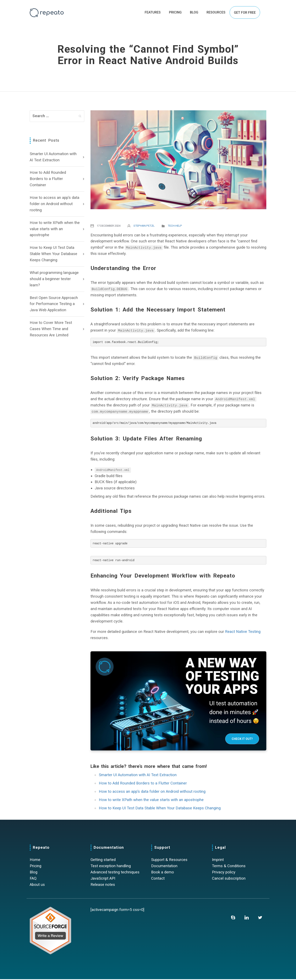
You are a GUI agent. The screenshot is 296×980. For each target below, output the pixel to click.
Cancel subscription (229, 879)
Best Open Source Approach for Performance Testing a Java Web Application (54, 304)
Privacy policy (224, 873)
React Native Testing (243, 632)
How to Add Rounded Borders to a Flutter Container (48, 179)
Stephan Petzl (144, 226)
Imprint (218, 861)
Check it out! (242, 740)
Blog (34, 873)
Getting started (103, 861)
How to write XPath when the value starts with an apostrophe (55, 229)
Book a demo (163, 873)
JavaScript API (103, 879)
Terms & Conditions (229, 867)
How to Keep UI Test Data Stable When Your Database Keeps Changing (53, 254)
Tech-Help (175, 226)
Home (35, 861)
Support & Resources (169, 861)
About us (37, 885)
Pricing (35, 867)
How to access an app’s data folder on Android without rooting (54, 204)
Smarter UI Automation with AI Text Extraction (53, 157)
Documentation (164, 867)
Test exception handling (111, 867)
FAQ (33, 879)
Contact (158, 879)
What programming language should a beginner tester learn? (54, 279)
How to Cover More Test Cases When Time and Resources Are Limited (51, 329)
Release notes (103, 885)
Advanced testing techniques (115, 873)
